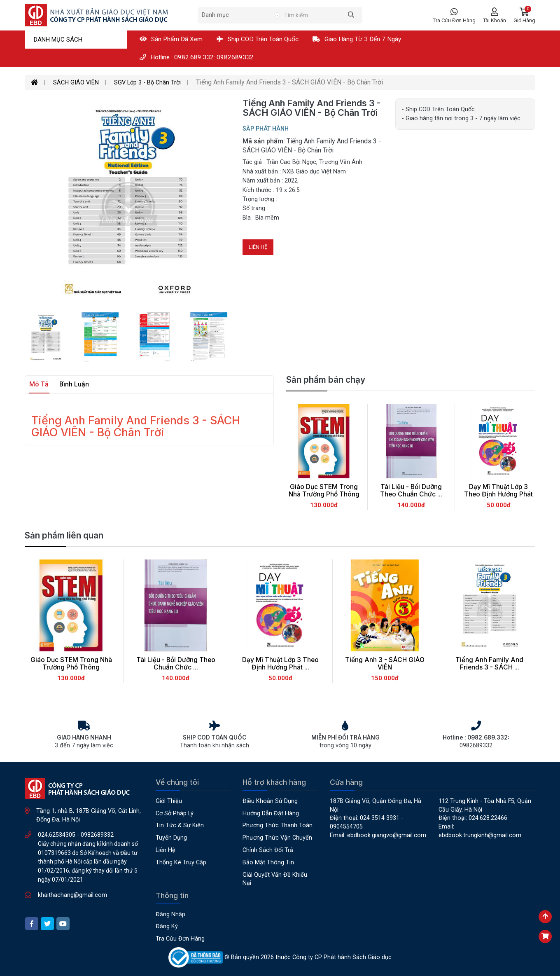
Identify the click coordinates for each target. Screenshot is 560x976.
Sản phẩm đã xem (171, 39)
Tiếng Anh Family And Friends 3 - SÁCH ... (489, 664)
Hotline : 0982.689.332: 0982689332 (197, 57)
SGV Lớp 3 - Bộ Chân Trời (147, 83)
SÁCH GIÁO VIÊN (76, 83)
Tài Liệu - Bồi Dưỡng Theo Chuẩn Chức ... (411, 491)
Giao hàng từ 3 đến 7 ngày (357, 39)
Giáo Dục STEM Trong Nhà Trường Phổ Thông (324, 491)
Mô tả (39, 384)
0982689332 (97, 835)
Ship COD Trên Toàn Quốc (258, 39)
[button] (524, 15)
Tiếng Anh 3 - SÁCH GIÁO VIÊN (385, 664)
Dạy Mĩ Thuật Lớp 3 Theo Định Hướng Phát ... (498, 494)
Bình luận (74, 384)
